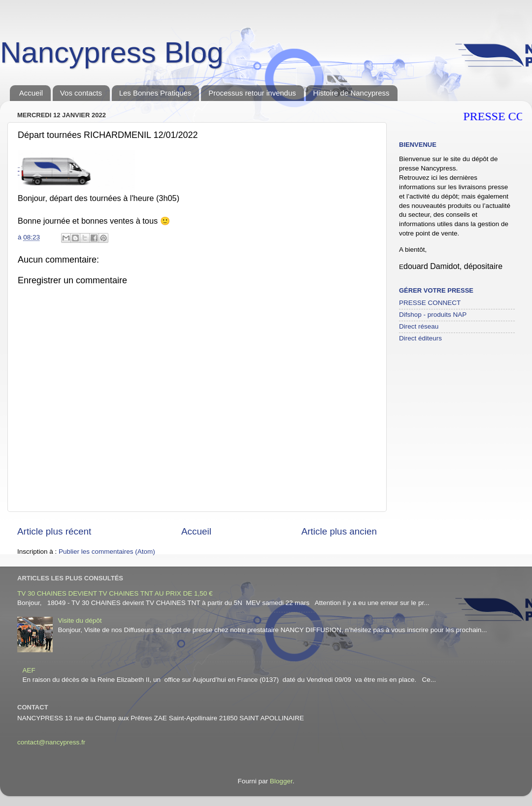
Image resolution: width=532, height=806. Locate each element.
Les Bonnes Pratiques (155, 93)
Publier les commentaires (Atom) (107, 552)
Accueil (31, 93)
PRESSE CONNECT (430, 303)
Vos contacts (81, 93)
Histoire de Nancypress (351, 93)
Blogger (281, 781)
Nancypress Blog (112, 52)
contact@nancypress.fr (51, 742)
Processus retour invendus (252, 93)
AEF (29, 670)
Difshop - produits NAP (433, 315)
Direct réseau (419, 326)
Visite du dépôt (80, 621)
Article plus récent (54, 531)
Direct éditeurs (420, 338)
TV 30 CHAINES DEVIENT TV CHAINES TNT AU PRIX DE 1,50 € (115, 593)
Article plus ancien (339, 531)
